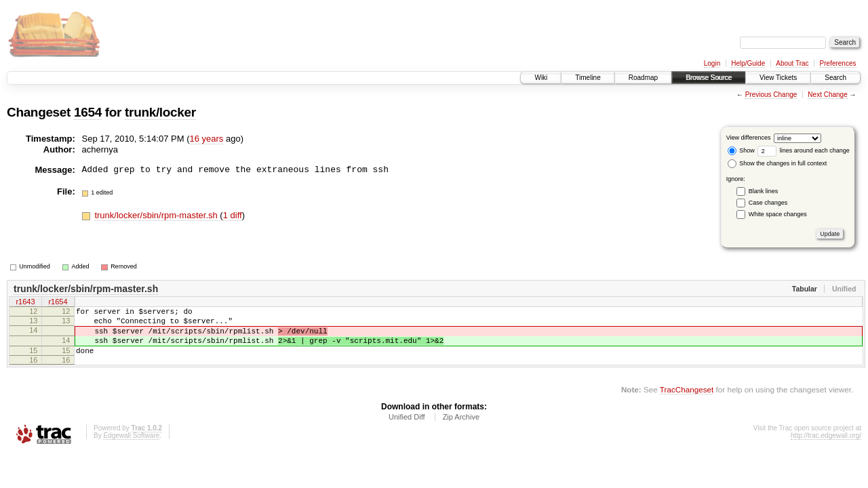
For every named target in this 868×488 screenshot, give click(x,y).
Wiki (541, 78)
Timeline (588, 78)
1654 (88, 112)
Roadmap (643, 78)
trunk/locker (160, 112)
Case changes (768, 203)
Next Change (827, 95)
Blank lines (764, 191)
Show (741, 150)
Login (712, 63)
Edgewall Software (131, 448)
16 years (207, 139)
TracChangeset (687, 402)
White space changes (778, 214)
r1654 (58, 303)
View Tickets (778, 78)
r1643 (25, 303)
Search (835, 78)
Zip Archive (461, 429)
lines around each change (804, 150)
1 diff (233, 215)
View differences (749, 138)
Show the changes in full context (777, 163)
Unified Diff (407, 429)
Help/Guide (748, 63)
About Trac (792, 63)
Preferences (838, 63)
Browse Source (709, 78)
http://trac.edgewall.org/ (826, 448)
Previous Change (771, 95)
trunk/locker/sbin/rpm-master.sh (157, 215)
